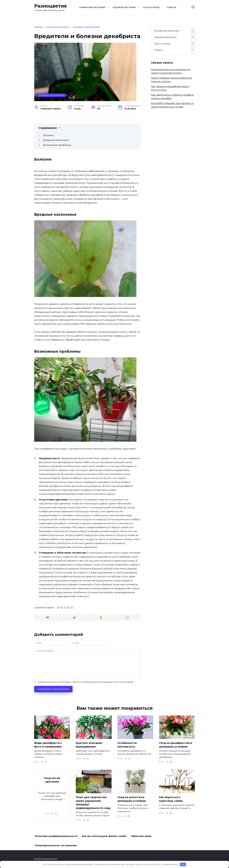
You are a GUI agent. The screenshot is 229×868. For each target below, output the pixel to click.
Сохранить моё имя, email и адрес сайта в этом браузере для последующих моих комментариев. (86, 682)
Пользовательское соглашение (56, 846)
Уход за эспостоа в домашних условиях (132, 799)
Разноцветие (51, 6)
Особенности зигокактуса (127, 745)
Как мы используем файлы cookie (104, 836)
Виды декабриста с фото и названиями (48, 745)
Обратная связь (141, 836)
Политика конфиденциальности (56, 836)
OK (183, 864)
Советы (171, 7)
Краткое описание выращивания (89, 745)
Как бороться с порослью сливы (171, 799)
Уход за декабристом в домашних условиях (175, 745)
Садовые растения (124, 7)
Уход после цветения (52, 780)
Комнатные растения (92, 7)
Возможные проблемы (57, 145)
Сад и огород (151, 7)
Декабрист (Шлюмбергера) (51, 95)
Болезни (48, 135)
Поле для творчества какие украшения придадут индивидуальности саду (93, 803)
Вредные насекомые (56, 140)
